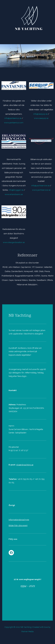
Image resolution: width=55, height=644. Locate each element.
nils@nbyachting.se (25, 465)
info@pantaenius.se (13, 118)
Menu (28, 37)
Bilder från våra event (18, 525)
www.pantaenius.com (14, 123)
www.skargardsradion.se (14, 242)
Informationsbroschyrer (19, 520)
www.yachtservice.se (41, 190)
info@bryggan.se (16, 190)
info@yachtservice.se (41, 186)
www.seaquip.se (41, 118)
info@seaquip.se (40, 114)
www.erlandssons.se (14, 194)
